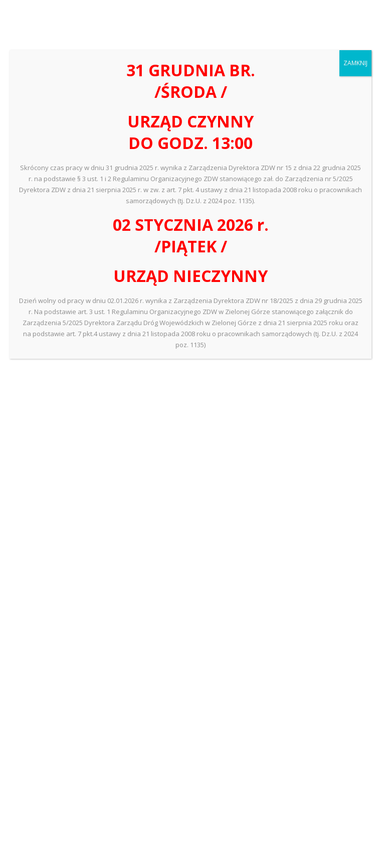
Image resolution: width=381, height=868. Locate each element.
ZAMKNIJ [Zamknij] (355, 63)
